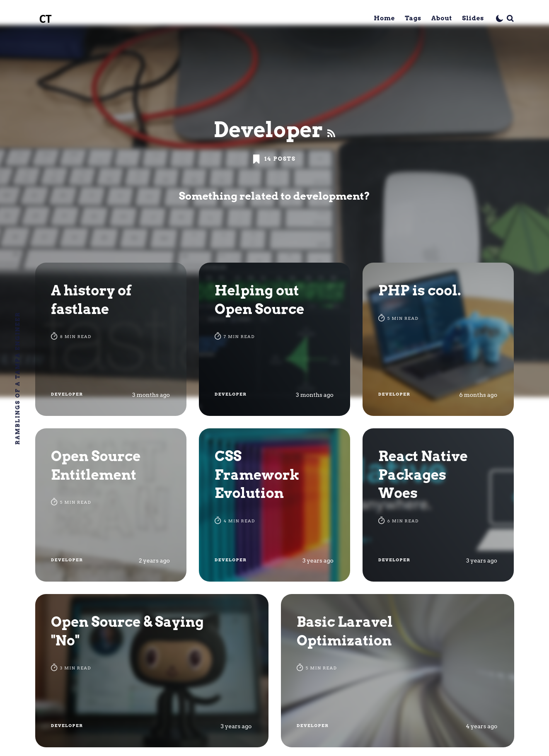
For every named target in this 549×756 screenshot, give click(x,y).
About (442, 18)
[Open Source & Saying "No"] (152, 671)
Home (384, 18)
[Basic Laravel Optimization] (398, 671)
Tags (413, 18)
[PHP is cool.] (438, 339)
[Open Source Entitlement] (111, 505)
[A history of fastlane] (111, 339)
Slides (473, 18)
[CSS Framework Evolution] (274, 505)
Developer (67, 394)
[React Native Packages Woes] (438, 505)
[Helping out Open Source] (274, 339)
